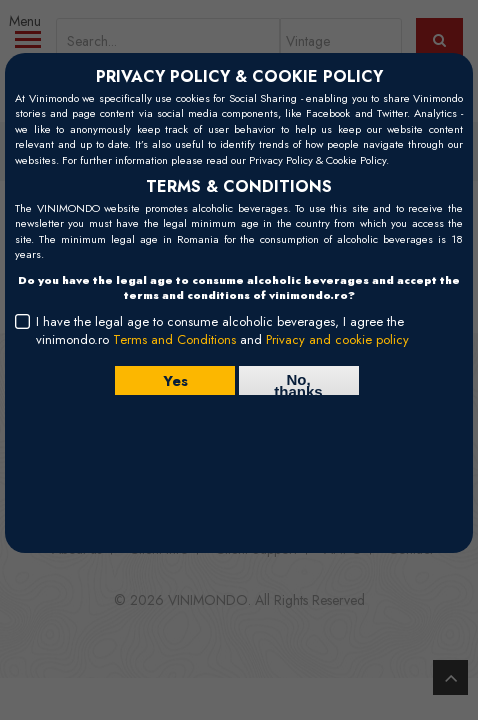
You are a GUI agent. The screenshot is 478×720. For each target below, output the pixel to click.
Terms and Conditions (174, 339)
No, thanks (298, 383)
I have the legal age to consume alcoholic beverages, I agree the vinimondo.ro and (222, 331)
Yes (174, 381)
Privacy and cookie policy (337, 339)
